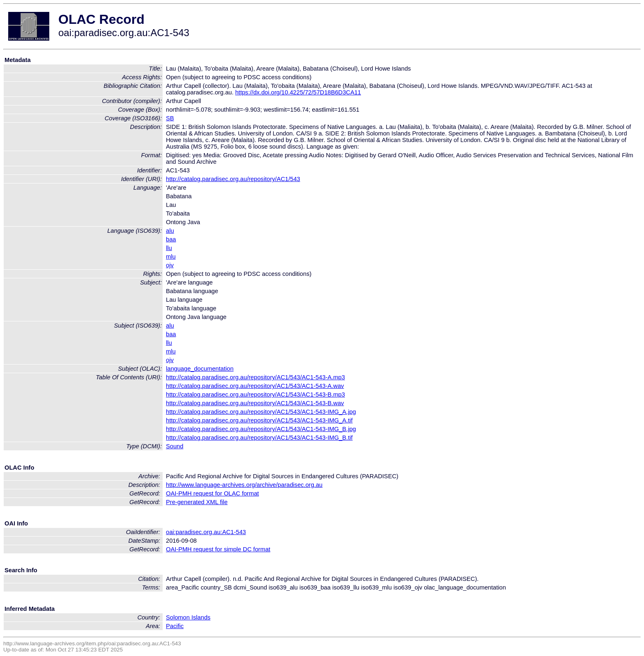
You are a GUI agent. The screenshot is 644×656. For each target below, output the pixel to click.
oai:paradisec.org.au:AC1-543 (206, 532)
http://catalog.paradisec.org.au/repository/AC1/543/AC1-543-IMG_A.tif (259, 420)
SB (170, 118)
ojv (170, 265)
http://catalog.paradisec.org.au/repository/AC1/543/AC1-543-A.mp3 (255, 377)
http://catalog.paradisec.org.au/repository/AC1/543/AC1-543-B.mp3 (255, 395)
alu (170, 231)
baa (171, 239)
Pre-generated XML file (197, 502)
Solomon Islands (188, 617)
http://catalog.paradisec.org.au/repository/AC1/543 (233, 179)
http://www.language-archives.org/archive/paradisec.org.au (244, 485)
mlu (171, 257)
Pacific (175, 626)
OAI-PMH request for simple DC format (218, 549)
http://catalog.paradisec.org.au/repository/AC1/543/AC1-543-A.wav (255, 386)
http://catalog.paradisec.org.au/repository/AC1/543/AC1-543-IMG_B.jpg (261, 429)
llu (169, 248)
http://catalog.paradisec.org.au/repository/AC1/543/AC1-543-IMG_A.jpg (261, 412)
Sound (175, 446)
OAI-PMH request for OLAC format (212, 493)
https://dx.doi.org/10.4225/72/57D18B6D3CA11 (298, 92)
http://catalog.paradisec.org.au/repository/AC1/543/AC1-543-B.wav (255, 403)
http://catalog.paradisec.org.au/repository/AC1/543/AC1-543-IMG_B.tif (259, 438)
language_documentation (200, 369)
